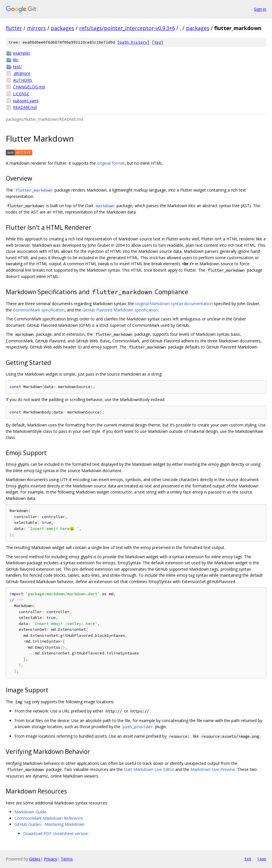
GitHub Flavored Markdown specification (120, 310)
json (262, 859)
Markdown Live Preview (213, 769)
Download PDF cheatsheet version (56, 833)
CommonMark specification (39, 310)
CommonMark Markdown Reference (49, 818)
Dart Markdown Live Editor (149, 769)
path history (133, 42)
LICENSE (21, 94)
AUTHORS (23, 80)
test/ (17, 67)
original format (111, 163)
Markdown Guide (30, 812)
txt (248, 859)
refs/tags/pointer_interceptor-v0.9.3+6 (127, 28)
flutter (14, 28)
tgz (158, 42)
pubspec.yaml (26, 101)
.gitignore (22, 73)
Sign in (260, 9)
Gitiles (35, 859)
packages (63, 28)
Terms (67, 859)
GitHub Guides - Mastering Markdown (50, 824)
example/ (22, 53)
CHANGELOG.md (29, 87)
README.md (25, 107)
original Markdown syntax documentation (174, 304)
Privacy (51, 859)
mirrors (36, 28)
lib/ (16, 60)
